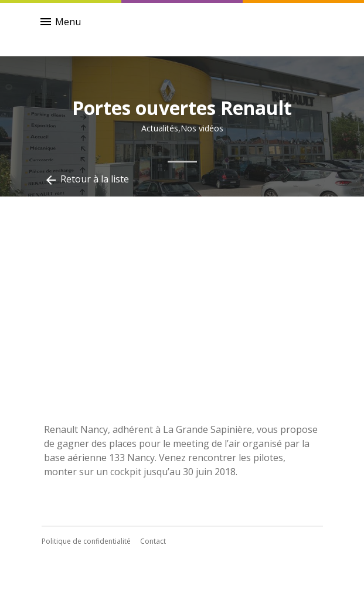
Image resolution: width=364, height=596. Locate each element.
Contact (153, 541)
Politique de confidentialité (86, 541)
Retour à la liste (86, 180)
